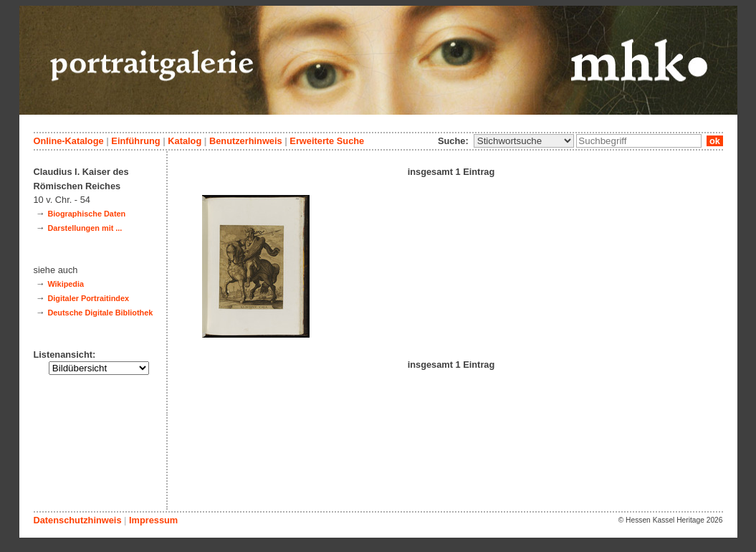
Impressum (153, 520)
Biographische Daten (86, 214)
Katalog (185, 141)
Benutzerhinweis (246, 141)
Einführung (135, 141)
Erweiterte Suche (327, 141)
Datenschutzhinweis (78, 520)
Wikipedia (66, 284)
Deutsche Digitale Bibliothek (100, 313)
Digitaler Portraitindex (88, 298)
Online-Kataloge (69, 141)
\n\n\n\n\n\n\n (524, 141)
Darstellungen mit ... (85, 228)
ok (714, 141)
